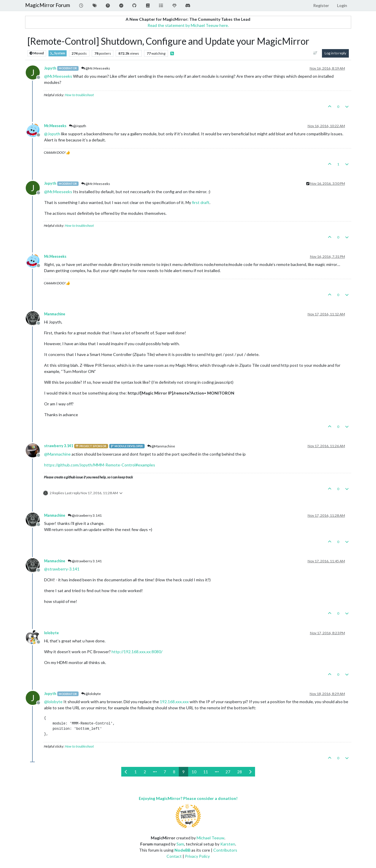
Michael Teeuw (210, 838)
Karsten (228, 844)
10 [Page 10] (194, 772)
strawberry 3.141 (59, 446)
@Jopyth (78, 126)
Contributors (225, 850)
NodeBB (182, 850)
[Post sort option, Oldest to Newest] (315, 53)
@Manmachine (161, 446)
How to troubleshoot (79, 95)
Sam (180, 844)
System (58, 53)
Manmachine (55, 314)
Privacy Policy (197, 856)
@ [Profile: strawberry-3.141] (62, 569)
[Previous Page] (126, 772)
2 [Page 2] (145, 772)
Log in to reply (335, 53)
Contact (174, 856)
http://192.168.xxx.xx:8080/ (137, 652)
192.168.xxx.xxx (174, 702)
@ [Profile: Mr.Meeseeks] (58, 76)
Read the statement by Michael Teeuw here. (188, 25)
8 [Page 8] (174, 772)
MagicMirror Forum (48, 5)
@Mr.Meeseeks (96, 68)
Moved (37, 53)
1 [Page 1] (136, 772)
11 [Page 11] (206, 772)
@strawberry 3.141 (85, 515)
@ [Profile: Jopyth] (52, 134)
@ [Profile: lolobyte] (53, 702)
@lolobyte (91, 694)
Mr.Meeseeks (55, 126)
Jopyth (50, 68)
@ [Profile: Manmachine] (57, 454)
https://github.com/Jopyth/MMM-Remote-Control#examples (100, 465)
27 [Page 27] (228, 772)
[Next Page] (250, 772)
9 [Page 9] (183, 772)
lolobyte (51, 633)
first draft (201, 202)
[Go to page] (155, 772)
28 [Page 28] (240, 772)
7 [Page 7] (165, 772)
